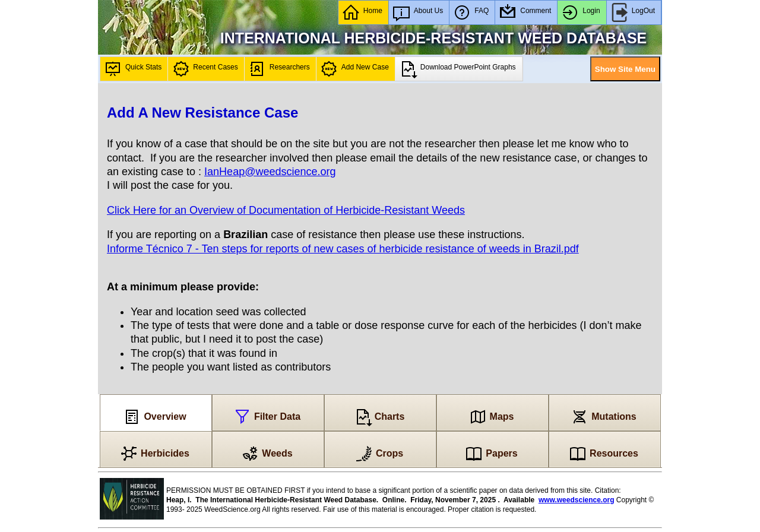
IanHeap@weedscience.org (270, 172)
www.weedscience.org (577, 500)
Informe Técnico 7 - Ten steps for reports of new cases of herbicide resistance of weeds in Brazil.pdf (343, 249)
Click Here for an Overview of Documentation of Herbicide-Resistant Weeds (286, 210)
